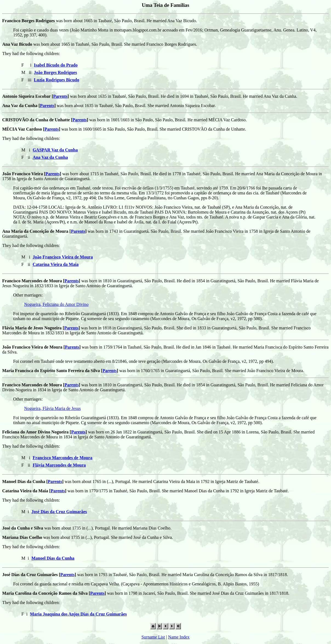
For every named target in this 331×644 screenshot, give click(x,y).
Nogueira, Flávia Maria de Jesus (52, 408)
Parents (60, 96)
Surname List (153, 637)
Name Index (179, 637)
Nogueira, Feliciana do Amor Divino (56, 304)
